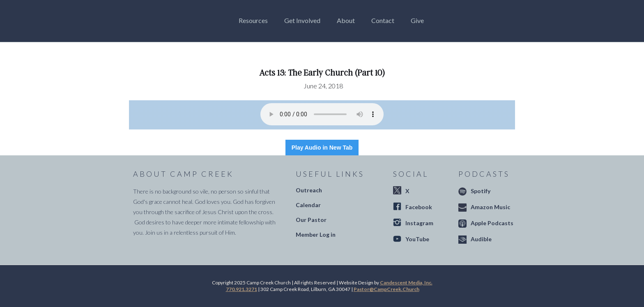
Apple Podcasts (492, 223)
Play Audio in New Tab (322, 148)
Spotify (481, 191)
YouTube (417, 239)
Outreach (309, 190)
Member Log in (316, 234)
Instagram (419, 223)
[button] (255, 21)
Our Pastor (311, 220)
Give (417, 20)
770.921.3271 (241, 289)
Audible (481, 239)
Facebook (419, 207)
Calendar (308, 205)
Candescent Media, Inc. (406, 283)
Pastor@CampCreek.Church (386, 289)
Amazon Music (490, 207)
